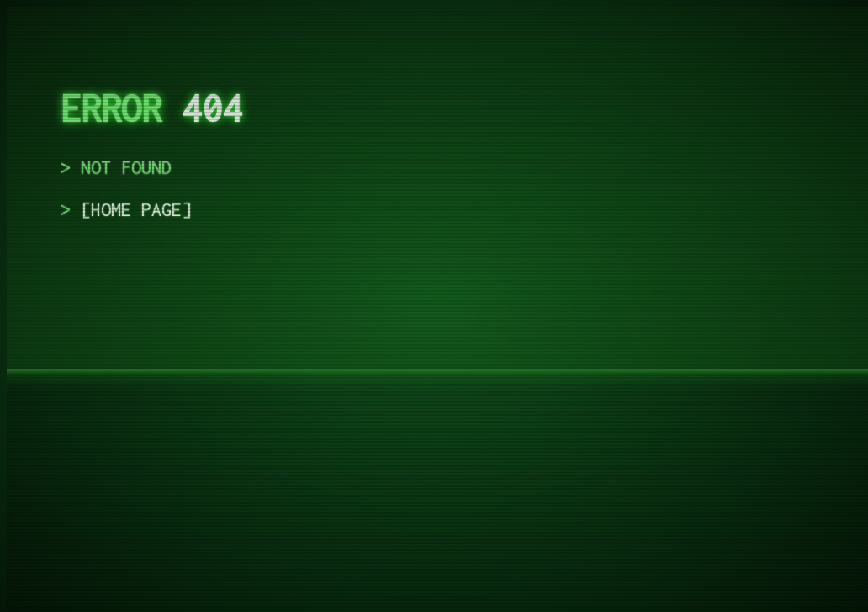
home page (136, 209)
